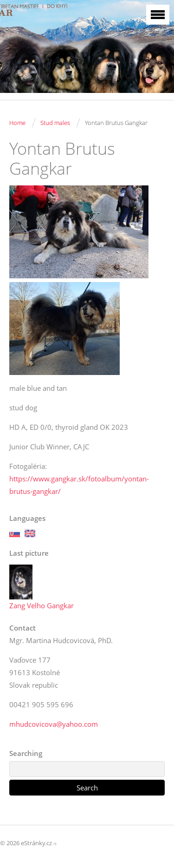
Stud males (55, 123)
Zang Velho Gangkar (42, 605)
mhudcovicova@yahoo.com (54, 724)
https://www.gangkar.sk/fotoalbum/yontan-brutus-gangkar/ (79, 485)
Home (17, 123)
